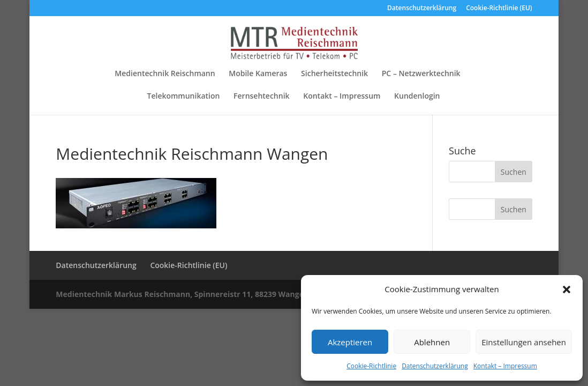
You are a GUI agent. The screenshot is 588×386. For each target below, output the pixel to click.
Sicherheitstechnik (334, 74)
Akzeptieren (350, 342)
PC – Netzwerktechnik (421, 74)
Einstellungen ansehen (524, 342)
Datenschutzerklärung (435, 366)
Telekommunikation (184, 96)
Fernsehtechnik (262, 96)
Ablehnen (432, 342)
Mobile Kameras (258, 74)
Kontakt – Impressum (505, 366)
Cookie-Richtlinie (371, 366)
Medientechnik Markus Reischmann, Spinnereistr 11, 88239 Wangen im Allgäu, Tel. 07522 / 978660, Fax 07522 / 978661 (274, 294)
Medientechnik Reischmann (165, 74)
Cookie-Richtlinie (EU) (499, 9)
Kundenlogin (417, 96)
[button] (567, 289)
